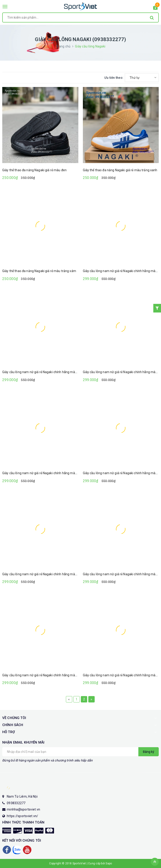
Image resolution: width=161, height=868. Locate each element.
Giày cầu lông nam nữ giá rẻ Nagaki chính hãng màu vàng (43, 372)
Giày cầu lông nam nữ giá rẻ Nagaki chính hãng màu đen (43, 473)
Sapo (109, 863)
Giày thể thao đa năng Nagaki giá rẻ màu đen (34, 170)
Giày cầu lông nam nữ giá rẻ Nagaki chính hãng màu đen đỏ (45, 675)
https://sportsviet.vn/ (23, 816)
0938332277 (16, 803)
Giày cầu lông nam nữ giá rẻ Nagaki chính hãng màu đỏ (42, 574)
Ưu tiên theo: (114, 78)
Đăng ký (149, 752)
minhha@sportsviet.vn (23, 809)
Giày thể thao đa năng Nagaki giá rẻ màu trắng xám (39, 271)
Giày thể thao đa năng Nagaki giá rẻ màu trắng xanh (120, 170)
